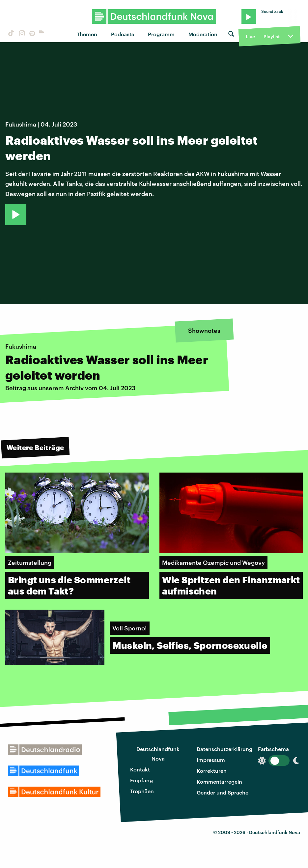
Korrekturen (212, 771)
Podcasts (123, 34)
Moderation (203, 34)
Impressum (211, 760)
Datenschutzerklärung (224, 749)
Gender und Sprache (223, 792)
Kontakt (140, 769)
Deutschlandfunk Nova (158, 754)
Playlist (272, 36)
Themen (87, 34)
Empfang (141, 780)
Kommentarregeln (219, 781)
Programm (161, 34)
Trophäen (142, 791)
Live (250, 36)
